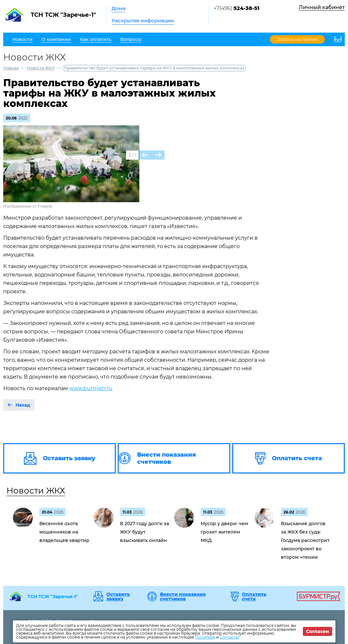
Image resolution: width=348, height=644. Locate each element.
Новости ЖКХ (41, 68)
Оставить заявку (118, 597)
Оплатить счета (254, 597)
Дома (119, 8)
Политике (205, 637)
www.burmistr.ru (91, 388)
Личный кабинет (322, 7)
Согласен (318, 631)
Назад (23, 405)
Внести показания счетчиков (183, 597)
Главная (11, 68)
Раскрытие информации (143, 21)
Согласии (229, 637)
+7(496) (236, 8)
